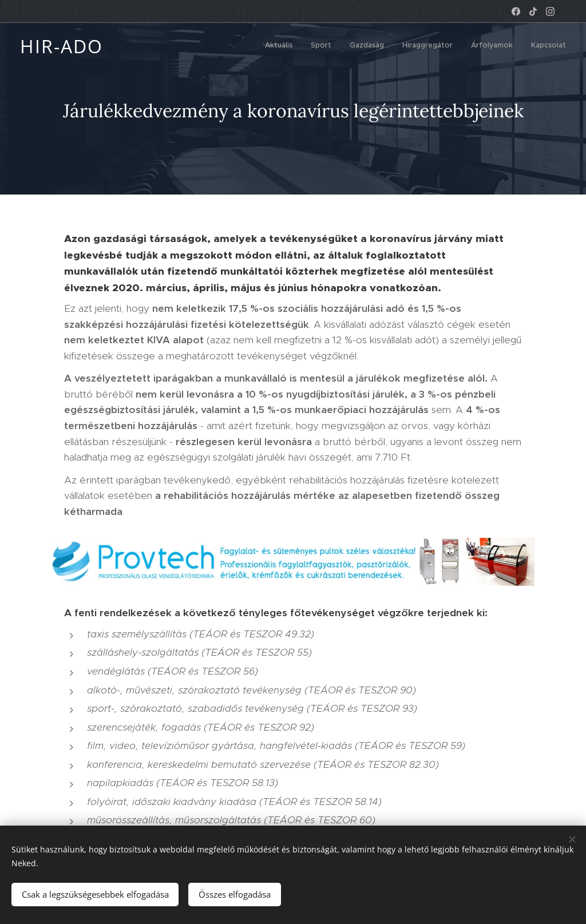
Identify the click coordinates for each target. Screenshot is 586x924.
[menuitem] (478, 46)
